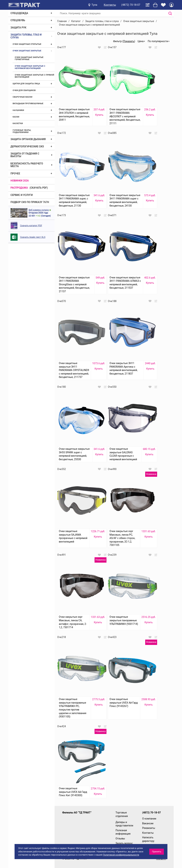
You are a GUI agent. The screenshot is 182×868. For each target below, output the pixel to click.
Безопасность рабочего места (27, 165)
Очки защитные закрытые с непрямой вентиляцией (30, 67)
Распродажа (19, 188)
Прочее (15, 173)
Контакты (110, 5)
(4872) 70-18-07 (131, 5)
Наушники (18, 110)
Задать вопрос (124, 843)
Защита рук (18, 28)
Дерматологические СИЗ (27, 146)
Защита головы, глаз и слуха (26, 36)
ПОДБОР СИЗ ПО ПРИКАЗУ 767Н (30, 202)
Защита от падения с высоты (25, 155)
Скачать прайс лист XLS (33, 237)
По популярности (158, 41)
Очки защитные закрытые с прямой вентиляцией (34, 76)
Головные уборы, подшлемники (22, 131)
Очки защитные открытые (27, 44)
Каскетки (18, 123)
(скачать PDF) (39, 188)
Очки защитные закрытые (27, 51)
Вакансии (148, 823)
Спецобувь (18, 20)
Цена (140, 41)
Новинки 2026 (20, 181)
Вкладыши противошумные (28, 104)
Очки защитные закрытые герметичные (29, 58)
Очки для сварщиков (24, 90)
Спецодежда (19, 13)
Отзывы (120, 838)
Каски (16, 117)
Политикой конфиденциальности (121, 855)
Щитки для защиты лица (26, 84)
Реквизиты (149, 828)
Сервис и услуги (22, 195)
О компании (149, 819)
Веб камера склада (39, 210)
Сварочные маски (22, 97)
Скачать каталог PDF (31, 225)
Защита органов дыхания (28, 139)
